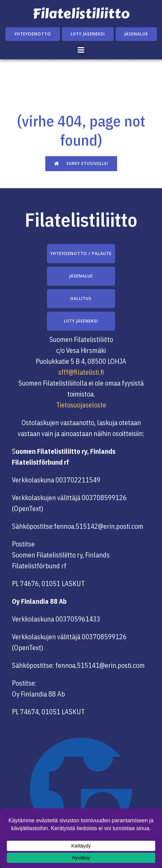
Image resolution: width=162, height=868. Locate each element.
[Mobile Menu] (81, 50)
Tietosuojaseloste (81, 405)
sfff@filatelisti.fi (81, 372)
